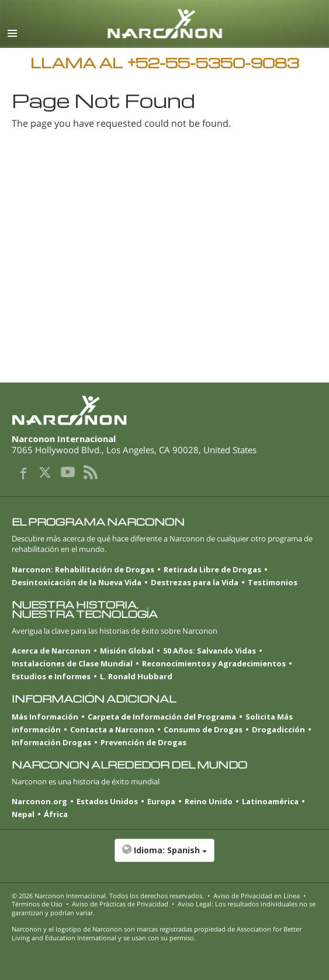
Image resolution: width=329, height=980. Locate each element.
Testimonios (273, 582)
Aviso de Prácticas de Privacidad (120, 904)
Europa (161, 801)
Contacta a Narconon (112, 729)
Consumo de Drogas (203, 729)
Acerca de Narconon (51, 651)
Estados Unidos (107, 801)
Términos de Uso (37, 904)
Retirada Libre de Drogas (212, 569)
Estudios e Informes (51, 676)
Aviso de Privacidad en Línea (257, 896)
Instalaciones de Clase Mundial (72, 663)
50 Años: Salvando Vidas (209, 651)
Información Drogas (51, 742)
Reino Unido (209, 801)
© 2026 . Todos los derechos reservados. (108, 896)
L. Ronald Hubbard (136, 676)
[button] (164, 856)
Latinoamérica (270, 801)
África (56, 814)
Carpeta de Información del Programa (162, 717)
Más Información (45, 717)
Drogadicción (278, 729)
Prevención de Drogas (143, 742)
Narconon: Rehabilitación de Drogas (83, 569)
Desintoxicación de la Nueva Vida (77, 582)
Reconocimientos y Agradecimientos (214, 663)
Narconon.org (39, 801)
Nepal (23, 814)
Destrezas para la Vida (195, 582)
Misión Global (127, 651)
